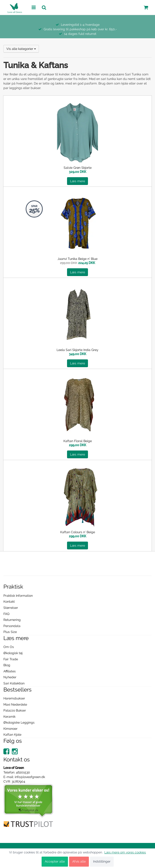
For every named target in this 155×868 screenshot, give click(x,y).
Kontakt (9, 602)
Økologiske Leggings (19, 722)
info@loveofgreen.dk (30, 777)
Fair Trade (11, 659)
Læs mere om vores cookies (125, 852)
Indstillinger (102, 861)
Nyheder (10, 677)
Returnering (12, 620)
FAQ (6, 614)
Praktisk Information (18, 596)
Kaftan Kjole (12, 735)
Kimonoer (10, 729)
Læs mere (77, 181)
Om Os (9, 647)
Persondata (12, 626)
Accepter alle (55, 861)
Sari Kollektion (14, 683)
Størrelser (11, 608)
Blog (7, 665)
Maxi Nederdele (15, 704)
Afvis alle (79, 861)
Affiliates (10, 671)
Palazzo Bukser (15, 710)
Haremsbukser (14, 698)
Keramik (9, 717)
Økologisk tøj (13, 653)
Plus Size (10, 632)
